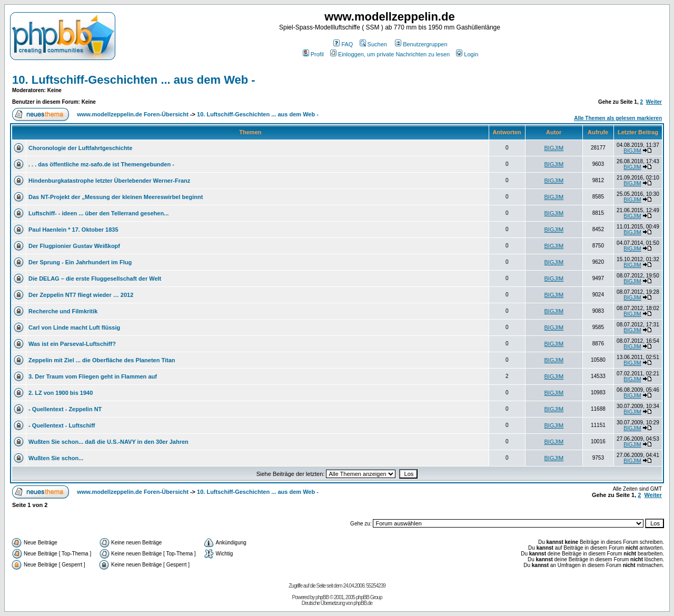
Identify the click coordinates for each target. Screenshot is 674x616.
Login (467, 54)
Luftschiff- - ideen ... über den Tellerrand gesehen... (98, 213)
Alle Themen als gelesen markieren (618, 118)
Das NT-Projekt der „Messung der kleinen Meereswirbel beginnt (116, 197)
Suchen (373, 44)
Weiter (654, 102)
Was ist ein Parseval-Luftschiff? (72, 344)
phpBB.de (363, 603)
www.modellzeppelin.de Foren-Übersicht (133, 114)
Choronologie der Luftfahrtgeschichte (80, 148)
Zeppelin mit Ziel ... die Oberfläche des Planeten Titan (102, 360)
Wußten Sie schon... (56, 458)
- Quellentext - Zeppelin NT (65, 409)
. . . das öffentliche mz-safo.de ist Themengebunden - (101, 164)
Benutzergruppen (421, 44)
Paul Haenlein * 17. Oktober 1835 (73, 230)
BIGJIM (554, 148)
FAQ (343, 44)
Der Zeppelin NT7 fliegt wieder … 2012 (81, 295)
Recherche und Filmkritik (63, 311)
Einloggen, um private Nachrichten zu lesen (390, 54)
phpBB (322, 597)
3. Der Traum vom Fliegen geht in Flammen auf (93, 376)
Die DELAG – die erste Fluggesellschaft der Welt (95, 279)
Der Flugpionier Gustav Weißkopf (74, 246)
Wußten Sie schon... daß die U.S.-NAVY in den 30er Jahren (108, 442)
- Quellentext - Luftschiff (62, 425)
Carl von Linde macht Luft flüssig (74, 327)
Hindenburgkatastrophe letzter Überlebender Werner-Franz (109, 181)
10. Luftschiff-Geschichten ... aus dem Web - (134, 80)
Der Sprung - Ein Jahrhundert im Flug (80, 262)
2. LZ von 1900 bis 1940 (61, 393)
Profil (313, 54)
